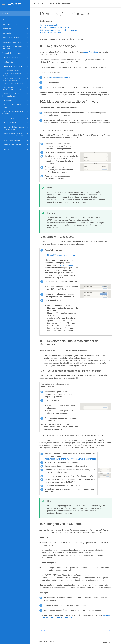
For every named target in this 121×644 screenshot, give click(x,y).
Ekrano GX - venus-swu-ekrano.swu (61, 255)
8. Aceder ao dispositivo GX (15, 58)
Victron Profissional (90, 52)
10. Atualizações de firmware (15, 66)
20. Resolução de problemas (15, 140)
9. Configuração (15, 62)
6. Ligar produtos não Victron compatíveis (15, 47)
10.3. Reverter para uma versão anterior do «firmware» (16, 79)
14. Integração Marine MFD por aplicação (15, 106)
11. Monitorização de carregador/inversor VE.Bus (15, 88)
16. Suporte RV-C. (15, 118)
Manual (40, 3)
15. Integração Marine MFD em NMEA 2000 (15, 113)
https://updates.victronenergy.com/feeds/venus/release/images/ (71, 459)
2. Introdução (15, 29)
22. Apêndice (15, 149)
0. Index (4, 20)
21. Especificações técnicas (15, 145)
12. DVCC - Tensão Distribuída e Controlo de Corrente (15, 95)
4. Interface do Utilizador (15, 38)
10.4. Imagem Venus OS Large (13, 84)
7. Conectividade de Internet (15, 53)
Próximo (107, 630)
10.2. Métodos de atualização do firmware (16, 74)
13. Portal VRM (15, 100)
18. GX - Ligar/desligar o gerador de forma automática (15, 128)
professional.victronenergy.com (61, 77)
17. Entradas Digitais (15, 123)
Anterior (44, 630)
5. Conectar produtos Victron (15, 42)
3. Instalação (15, 33)
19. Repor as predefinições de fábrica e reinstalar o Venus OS (15, 135)
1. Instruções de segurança (11, 24)
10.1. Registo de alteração (12, 70)
